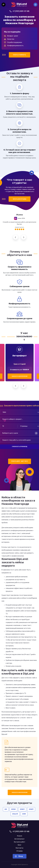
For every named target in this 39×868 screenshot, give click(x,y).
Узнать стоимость (19, 55)
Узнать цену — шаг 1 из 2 (19, 461)
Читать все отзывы (20, 199)
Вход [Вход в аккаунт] (35, 5)
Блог (19, 845)
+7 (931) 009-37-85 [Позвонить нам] (19, 11)
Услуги (20, 836)
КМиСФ (15, 814)
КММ (24, 814)
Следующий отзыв (24, 237)
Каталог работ (20, 842)
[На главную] (19, 5)
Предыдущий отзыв (16, 237)
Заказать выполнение (20, 376)
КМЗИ (13, 809)
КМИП (31, 809)
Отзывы (20, 851)
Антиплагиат (19, 839)
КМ (6, 809)
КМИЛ (22, 809)
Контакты (19, 848)
